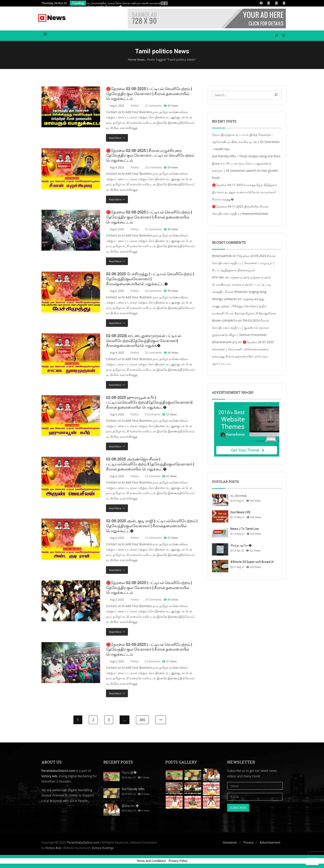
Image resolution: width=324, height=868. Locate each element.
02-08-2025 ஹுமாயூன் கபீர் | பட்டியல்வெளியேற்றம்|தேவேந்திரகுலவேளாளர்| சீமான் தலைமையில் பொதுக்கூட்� (149, 404)
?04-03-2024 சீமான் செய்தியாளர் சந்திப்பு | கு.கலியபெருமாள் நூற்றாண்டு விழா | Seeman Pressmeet (241, 329)
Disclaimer (230, 844)
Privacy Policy (178, 862)
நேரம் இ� (129, 773)
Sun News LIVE (241, 513)
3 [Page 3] (109, 721)
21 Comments (153, 107)
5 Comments (153, 416)
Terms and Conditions (151, 862)
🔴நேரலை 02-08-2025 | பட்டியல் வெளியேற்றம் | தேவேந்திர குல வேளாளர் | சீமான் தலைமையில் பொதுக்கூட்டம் (149, 95)
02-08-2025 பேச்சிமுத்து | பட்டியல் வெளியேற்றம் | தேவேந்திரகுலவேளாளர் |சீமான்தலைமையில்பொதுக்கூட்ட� (150, 280)
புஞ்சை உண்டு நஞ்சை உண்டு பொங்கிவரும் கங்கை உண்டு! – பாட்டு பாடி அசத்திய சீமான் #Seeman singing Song (242, 286)
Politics (135, 107)
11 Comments (153, 539)
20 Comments (153, 292)
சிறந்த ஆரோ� (241, 546)
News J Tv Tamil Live (245, 530)
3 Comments (153, 477)
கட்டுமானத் (238, 497)
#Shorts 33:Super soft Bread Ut (252, 563)
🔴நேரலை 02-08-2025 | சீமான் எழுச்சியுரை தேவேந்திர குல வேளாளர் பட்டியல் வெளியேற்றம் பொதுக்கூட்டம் (150, 157)
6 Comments (153, 662)
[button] (282, 37)
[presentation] (163, 3)
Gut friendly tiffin (133, 790)
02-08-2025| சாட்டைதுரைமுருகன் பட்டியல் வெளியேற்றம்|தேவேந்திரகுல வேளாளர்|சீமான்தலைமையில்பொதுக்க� (144, 342)
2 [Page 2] (93, 721)
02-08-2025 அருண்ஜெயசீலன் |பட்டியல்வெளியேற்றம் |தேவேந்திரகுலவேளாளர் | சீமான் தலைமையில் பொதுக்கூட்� (150, 465)
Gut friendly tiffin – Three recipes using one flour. (247, 157)
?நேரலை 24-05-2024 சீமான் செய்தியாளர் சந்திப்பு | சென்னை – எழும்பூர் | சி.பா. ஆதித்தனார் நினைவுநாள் (244, 264)
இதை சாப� (130, 807)
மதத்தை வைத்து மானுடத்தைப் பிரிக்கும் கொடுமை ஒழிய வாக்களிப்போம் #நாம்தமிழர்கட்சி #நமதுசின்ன (244, 307)
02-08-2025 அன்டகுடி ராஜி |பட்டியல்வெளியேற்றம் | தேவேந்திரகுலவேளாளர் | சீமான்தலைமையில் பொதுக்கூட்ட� (152, 527)
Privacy (248, 844)
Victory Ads (49, 777)
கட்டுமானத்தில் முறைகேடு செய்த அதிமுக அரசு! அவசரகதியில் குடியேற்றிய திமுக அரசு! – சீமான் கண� (135, 5)
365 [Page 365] (142, 721)
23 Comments (153, 169)
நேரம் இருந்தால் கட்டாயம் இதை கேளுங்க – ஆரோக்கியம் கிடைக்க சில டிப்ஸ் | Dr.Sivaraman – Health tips (246, 143)
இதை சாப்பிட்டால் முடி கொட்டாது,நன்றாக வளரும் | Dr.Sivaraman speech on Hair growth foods (245, 172)
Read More (115, 139)
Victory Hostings (103, 849)
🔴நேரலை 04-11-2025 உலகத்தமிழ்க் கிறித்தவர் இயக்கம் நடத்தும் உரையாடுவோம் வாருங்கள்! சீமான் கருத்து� (244, 193)
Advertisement (270, 844)
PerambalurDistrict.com (58, 772)
